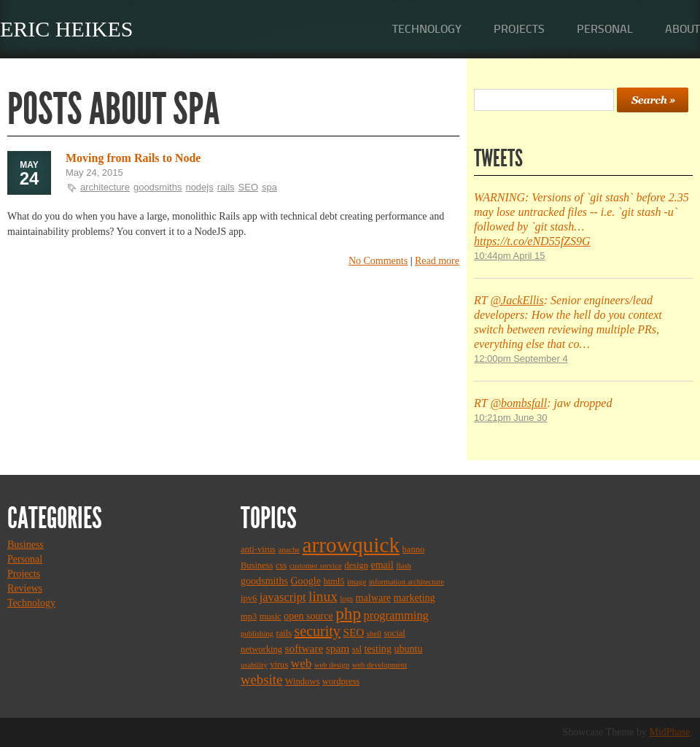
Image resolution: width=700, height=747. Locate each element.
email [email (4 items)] (382, 565)
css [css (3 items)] (281, 565)
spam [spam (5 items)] (338, 648)
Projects (519, 29)
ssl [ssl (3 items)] (357, 649)
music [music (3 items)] (271, 616)
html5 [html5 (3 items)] (334, 581)
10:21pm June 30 (510, 418)
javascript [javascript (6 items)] (283, 597)
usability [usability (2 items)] (254, 665)
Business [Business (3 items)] (257, 565)
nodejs (199, 187)
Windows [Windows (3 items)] (302, 681)
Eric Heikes (67, 29)
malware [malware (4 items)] (373, 597)
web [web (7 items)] (302, 663)
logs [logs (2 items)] (346, 599)
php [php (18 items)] (348, 614)
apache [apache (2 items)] (289, 550)
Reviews (25, 588)
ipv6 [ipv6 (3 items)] (249, 598)
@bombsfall (518, 403)
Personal (605, 29)
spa (269, 187)
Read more (437, 261)
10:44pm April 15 (510, 256)
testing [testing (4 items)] (378, 649)
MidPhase (670, 732)
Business (26, 545)
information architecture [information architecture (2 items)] (407, 582)
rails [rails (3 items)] (284, 633)
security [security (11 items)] (318, 631)
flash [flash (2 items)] (404, 566)
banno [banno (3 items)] (414, 549)
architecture (105, 187)
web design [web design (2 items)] (332, 665)
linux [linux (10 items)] (323, 596)
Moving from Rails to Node (133, 158)
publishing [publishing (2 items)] (257, 634)
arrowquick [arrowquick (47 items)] (351, 545)
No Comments (378, 261)
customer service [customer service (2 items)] (316, 566)
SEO (248, 187)
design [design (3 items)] (356, 565)
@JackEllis (517, 300)
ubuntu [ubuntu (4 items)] (408, 649)
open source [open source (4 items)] (308, 616)
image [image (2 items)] (357, 582)
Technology (427, 29)
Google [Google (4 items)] (305, 581)
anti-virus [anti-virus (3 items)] (258, 549)
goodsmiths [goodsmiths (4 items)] (264, 581)
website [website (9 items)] (261, 680)
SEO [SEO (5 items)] (353, 632)
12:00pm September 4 (521, 359)
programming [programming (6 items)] (396, 615)
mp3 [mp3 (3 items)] (249, 616)
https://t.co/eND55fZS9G (532, 241)
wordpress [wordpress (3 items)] (341, 681)
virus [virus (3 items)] (279, 665)
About (682, 29)
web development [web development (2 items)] (380, 665)
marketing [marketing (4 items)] (415, 597)
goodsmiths (157, 187)
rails (226, 187)
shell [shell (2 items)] (374, 634)
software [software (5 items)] (304, 648)
